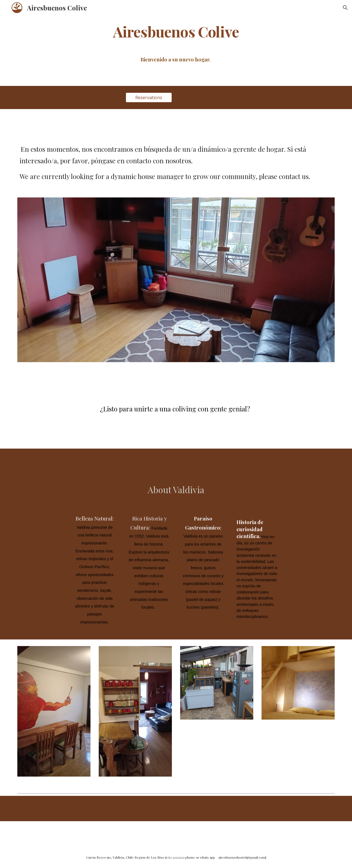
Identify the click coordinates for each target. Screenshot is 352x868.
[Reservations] (149, 97)
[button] (345, 8)
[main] (176, 31)
